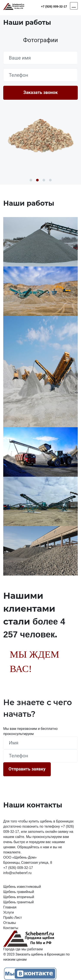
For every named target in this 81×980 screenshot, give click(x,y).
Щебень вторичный (19, 897)
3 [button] (44, 180)
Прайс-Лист (13, 918)
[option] (40, 135)
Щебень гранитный (18, 902)
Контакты (11, 928)
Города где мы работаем (23, 949)
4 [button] (50, 180)
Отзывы (10, 923)
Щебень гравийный (19, 892)
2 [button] (37, 180)
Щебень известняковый (22, 887)
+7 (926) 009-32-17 (54, 6)
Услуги (9, 912)
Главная (10, 907)
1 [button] (31, 180)
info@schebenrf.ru (17, 873)
